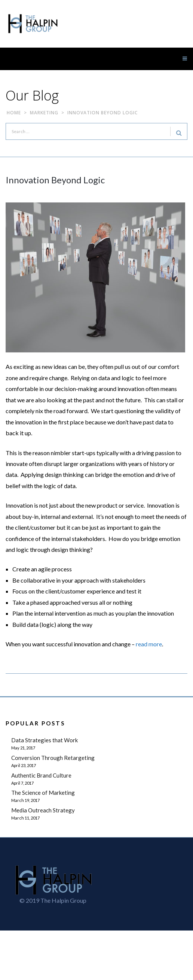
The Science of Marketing (43, 793)
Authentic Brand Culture (41, 775)
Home (14, 113)
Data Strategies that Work (45, 740)
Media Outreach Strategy (43, 810)
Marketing (44, 113)
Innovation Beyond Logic (55, 180)
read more (149, 644)
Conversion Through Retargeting (53, 758)
